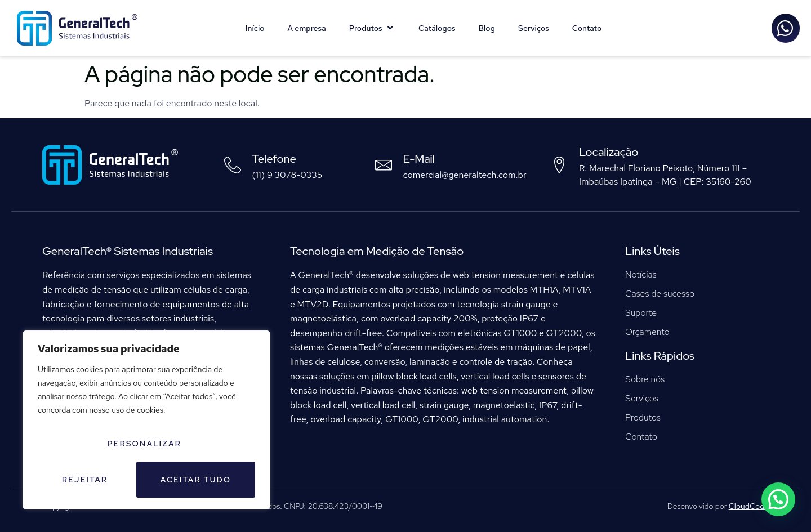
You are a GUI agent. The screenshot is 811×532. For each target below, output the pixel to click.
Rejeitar (85, 480)
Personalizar (144, 444)
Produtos (372, 28)
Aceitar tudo (196, 480)
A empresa (307, 28)
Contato (587, 28)
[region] (146, 420)
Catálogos (437, 28)
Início (255, 28)
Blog (487, 28)
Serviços (534, 28)
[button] (780, 504)
